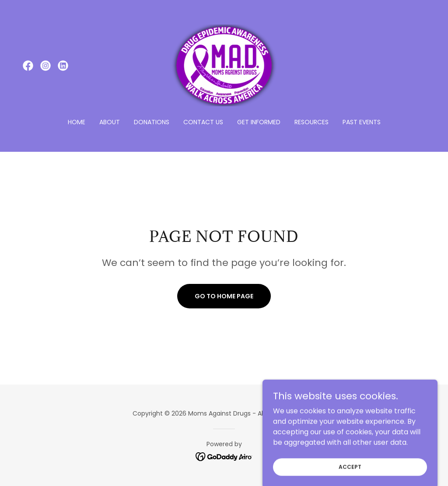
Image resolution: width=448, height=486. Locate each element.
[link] (28, 66)
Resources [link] (311, 122)
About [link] (110, 122)
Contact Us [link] (203, 122)
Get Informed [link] (259, 122)
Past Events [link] (362, 122)
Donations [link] (152, 122)
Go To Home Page (224, 296)
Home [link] (77, 122)
